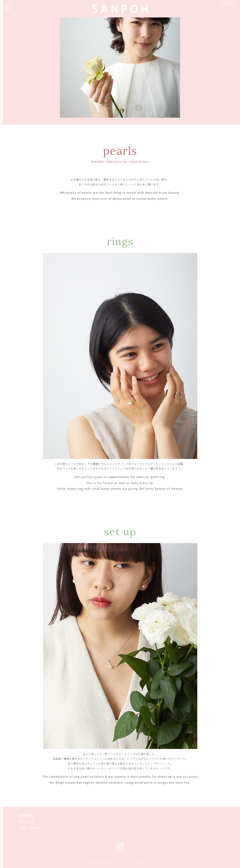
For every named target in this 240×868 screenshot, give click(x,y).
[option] (120, 67)
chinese (227, 3)
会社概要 (26, 816)
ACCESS (26, 822)
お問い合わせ (30, 827)
